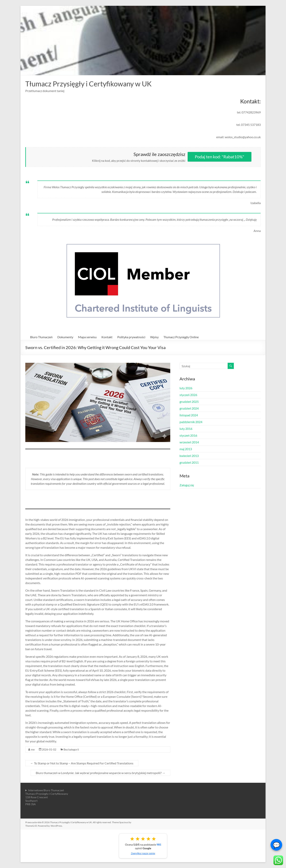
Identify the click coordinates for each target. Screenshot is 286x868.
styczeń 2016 (188, 435)
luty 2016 (186, 429)
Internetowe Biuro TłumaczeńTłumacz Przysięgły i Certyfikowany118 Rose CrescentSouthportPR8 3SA (47, 797)
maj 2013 (186, 449)
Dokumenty (65, 337)
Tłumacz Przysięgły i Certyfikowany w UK (89, 84)
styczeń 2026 (188, 395)
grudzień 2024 (189, 408)
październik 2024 (191, 422)
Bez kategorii (71, 749)
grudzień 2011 (189, 462)
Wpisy (154, 337)
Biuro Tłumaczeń (41, 337)
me (33, 749)
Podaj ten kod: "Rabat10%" (220, 157)
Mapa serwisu (87, 337)
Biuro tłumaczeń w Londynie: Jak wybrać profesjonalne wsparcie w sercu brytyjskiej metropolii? (100, 773)
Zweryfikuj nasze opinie (143, 854)
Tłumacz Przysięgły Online (181, 337)
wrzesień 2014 (189, 442)
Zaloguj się (187, 485)
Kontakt (107, 337)
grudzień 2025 (189, 402)
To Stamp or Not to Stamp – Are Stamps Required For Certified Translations (82, 763)
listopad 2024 (189, 415)
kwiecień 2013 (189, 456)
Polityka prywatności (131, 337)
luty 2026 (186, 388)
